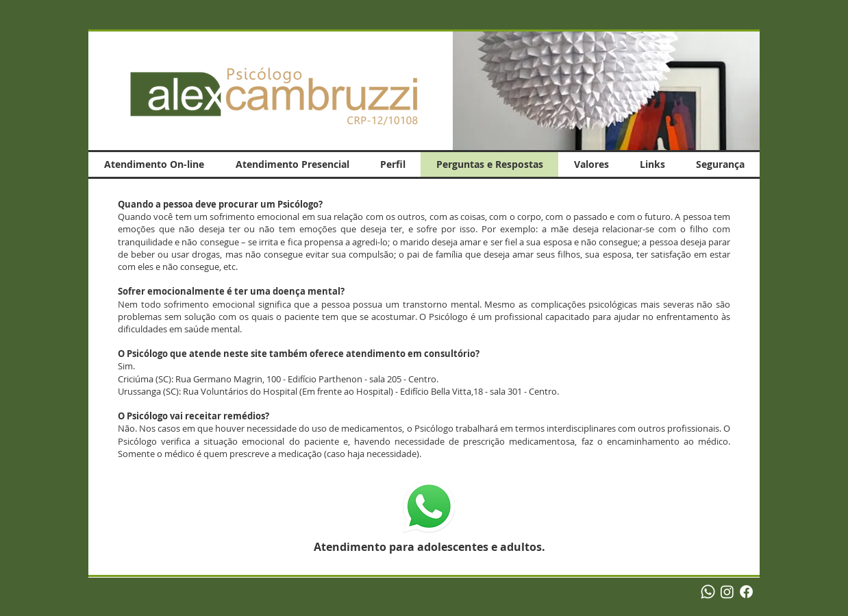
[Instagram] (727, 592)
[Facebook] (746, 592)
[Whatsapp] (708, 592)
